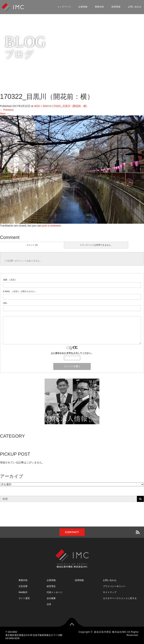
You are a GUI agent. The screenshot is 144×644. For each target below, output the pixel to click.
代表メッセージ (55, 592)
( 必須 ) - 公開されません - (20, 291)
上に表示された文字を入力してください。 (72, 353)
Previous (7, 110)
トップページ (64, 7)
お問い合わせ (110, 580)
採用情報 (116, 7)
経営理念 (51, 586)
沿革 (49, 604)
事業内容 (99, 7)
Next (4, 114)
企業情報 (83, 7)
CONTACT (72, 532)
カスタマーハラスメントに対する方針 (122, 598)
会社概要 (51, 598)
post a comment (51, 226)
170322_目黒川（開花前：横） (70, 106)
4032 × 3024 (41, 106)
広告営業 (23, 586)
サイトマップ (110, 592)
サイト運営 (24, 598)
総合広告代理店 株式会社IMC (110, 632)
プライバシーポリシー (114, 586)
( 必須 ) (9, 280)
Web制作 (23, 592)
